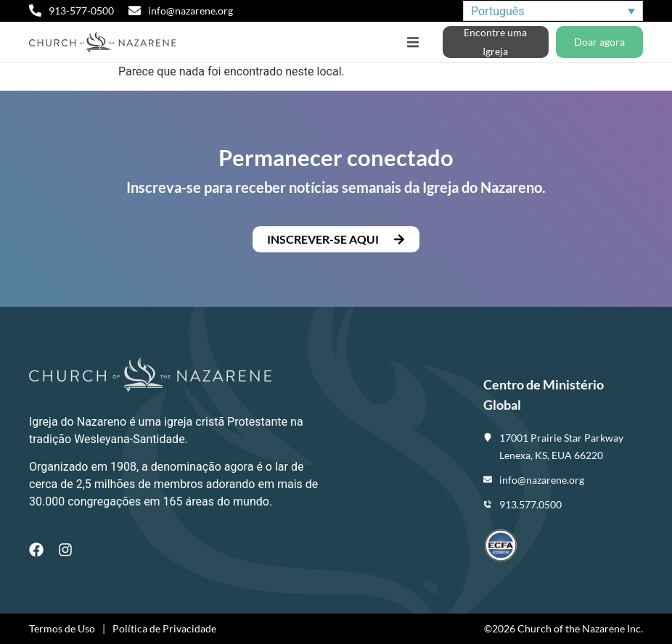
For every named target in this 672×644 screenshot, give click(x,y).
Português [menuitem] (498, 11)
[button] (413, 42)
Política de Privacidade (164, 628)
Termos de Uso (62, 628)
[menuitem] (553, 11)
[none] (553, 11)
